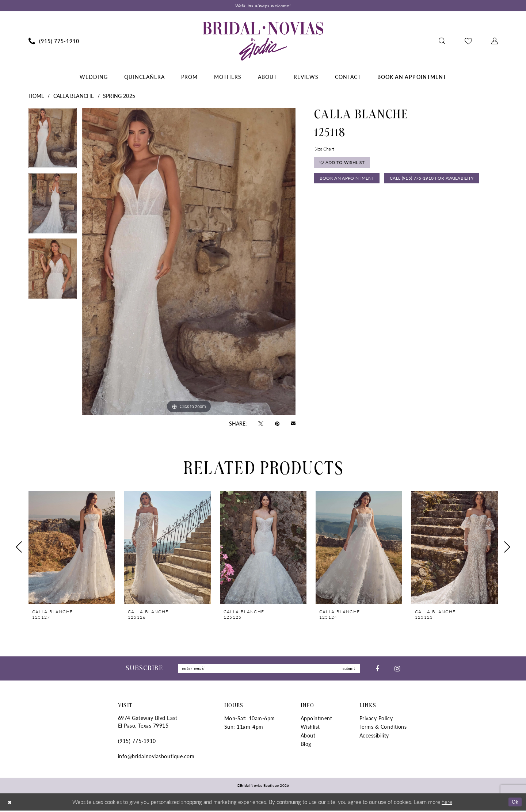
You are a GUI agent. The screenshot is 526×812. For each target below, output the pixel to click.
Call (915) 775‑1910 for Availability (367, 200)
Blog (306, 746)
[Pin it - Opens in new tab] (277, 424)
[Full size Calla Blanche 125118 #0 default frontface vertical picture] (189, 262)
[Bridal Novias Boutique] (263, 42)
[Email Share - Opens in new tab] (293, 424)
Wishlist (310, 728)
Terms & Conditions (383, 728)
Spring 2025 (119, 96)
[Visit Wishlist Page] (468, 42)
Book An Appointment (350, 182)
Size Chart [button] (326, 150)
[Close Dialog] (11, 803)
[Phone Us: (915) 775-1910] (54, 42)
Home (37, 96)
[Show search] (442, 42)
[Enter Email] (269, 670)
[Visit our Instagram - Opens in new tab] (397, 670)
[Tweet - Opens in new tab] (261, 424)
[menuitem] (54, 42)
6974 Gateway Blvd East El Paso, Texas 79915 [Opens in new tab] (148, 723)
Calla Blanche (74, 96)
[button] (494, 42)
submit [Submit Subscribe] (348, 670)
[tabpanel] (53, 141)
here (447, 803)
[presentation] (72, 548)
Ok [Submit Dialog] (514, 803)
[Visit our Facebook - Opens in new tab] (377, 670)
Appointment (317, 720)
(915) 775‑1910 (137, 743)
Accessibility (374, 737)
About (308, 737)
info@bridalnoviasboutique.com (156, 758)
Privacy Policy (376, 720)
